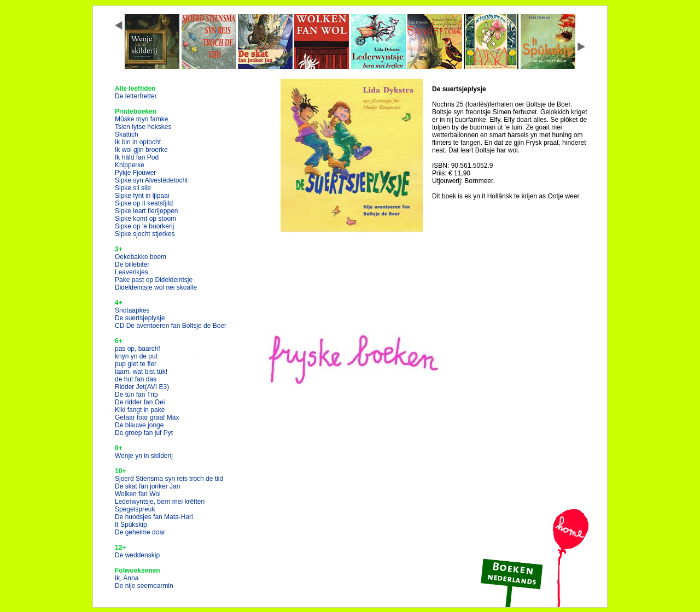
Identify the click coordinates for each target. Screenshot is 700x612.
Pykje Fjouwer (135, 173)
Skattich (127, 134)
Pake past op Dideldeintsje (154, 280)
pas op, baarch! (138, 349)
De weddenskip (137, 555)
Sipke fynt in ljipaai (142, 196)
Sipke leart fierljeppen (146, 211)
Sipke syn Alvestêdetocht (151, 180)
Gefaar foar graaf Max (147, 417)
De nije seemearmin (144, 586)
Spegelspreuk (135, 509)
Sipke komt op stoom (145, 219)
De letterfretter (136, 96)
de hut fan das (136, 379)
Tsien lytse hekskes (143, 127)
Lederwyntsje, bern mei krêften (160, 502)
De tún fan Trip (136, 395)
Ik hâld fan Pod (137, 157)
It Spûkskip (131, 525)
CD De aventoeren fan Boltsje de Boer (171, 326)
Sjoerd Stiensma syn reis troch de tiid (169, 479)
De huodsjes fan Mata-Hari (154, 517)
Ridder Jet (142, 387)
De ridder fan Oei (140, 402)
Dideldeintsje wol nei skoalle (156, 287)
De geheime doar (140, 532)
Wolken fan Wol (138, 494)
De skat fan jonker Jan (147, 486)
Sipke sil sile (133, 188)
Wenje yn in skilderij (144, 456)
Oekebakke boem (141, 257)
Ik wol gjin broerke (141, 150)
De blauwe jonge (139, 425)
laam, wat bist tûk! (141, 372)
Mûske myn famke (141, 119)
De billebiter (132, 264)
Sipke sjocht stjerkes (145, 234)
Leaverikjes (132, 272)
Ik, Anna (127, 578)
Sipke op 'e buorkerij (144, 226)
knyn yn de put (136, 356)
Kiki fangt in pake (140, 410)
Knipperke (130, 165)
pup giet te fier (136, 364)
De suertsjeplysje (140, 318)
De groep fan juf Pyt (144, 433)
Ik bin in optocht (138, 142)
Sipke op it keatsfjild (144, 203)
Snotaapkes (132, 310)
